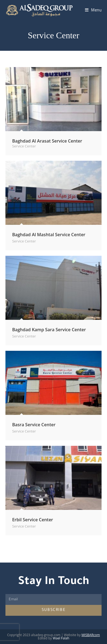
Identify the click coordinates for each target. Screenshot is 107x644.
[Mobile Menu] (93, 10)
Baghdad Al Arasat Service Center (47, 141)
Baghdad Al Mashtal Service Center (49, 235)
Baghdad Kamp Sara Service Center (49, 330)
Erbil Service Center (33, 520)
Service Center (24, 146)
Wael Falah (61, 638)
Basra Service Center (34, 425)
